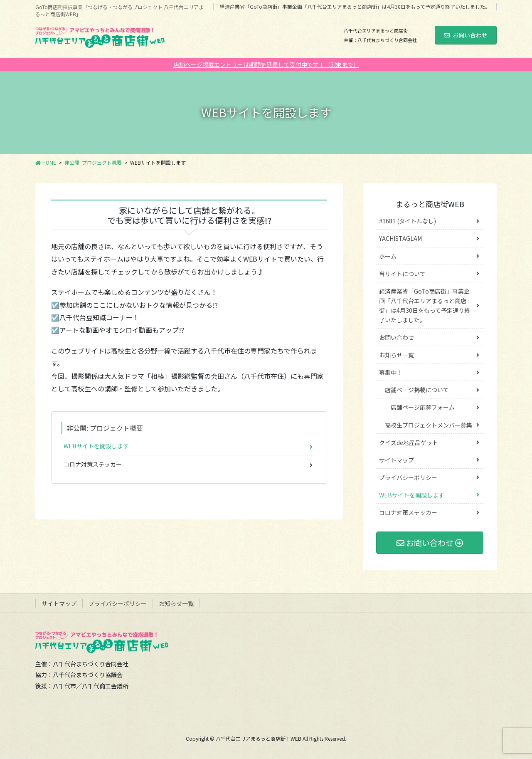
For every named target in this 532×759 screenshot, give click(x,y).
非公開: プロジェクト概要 (105, 428)
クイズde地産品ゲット (409, 443)
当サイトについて (402, 274)
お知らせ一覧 (397, 355)
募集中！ (391, 372)
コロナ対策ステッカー (93, 464)
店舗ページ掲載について (417, 390)
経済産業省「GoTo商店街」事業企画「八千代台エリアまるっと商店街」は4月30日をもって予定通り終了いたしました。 (355, 7)
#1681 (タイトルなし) (408, 221)
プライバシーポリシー (408, 477)
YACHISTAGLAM (400, 238)
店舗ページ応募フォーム (423, 407)
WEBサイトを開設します (96, 446)
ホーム (388, 256)
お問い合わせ (466, 35)
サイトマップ (397, 460)
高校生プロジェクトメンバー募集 (429, 425)
